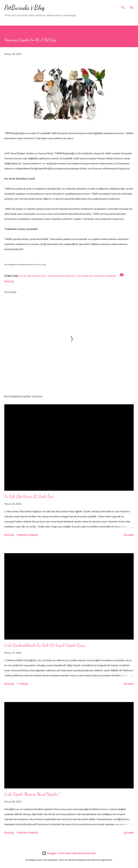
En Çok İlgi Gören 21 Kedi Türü (29, 496)
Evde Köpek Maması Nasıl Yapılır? (32, 794)
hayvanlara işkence (62, 276)
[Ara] (123, 6)
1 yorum (22, 684)
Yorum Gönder (27, 535)
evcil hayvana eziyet (33, 276)
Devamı (129, 535)
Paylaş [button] (9, 281)
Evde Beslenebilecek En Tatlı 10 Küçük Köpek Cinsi (45, 645)
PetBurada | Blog (25, 7)
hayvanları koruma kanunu (97, 276)
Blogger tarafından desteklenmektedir (69, 853)
